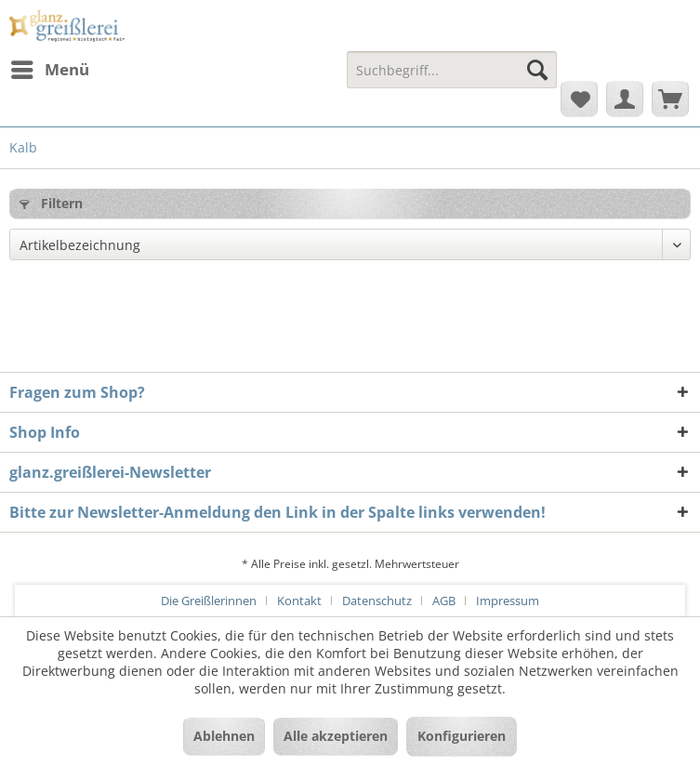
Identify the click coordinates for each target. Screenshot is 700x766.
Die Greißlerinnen (209, 601)
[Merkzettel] (579, 99)
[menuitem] (49, 70)
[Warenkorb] (670, 99)
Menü (50, 67)
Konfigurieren (462, 736)
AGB (444, 601)
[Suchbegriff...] (452, 70)
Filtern (51, 203)
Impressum (508, 601)
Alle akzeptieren (336, 736)
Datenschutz (377, 601)
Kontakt (299, 601)
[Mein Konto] (625, 99)
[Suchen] (537, 70)
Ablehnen (224, 736)
